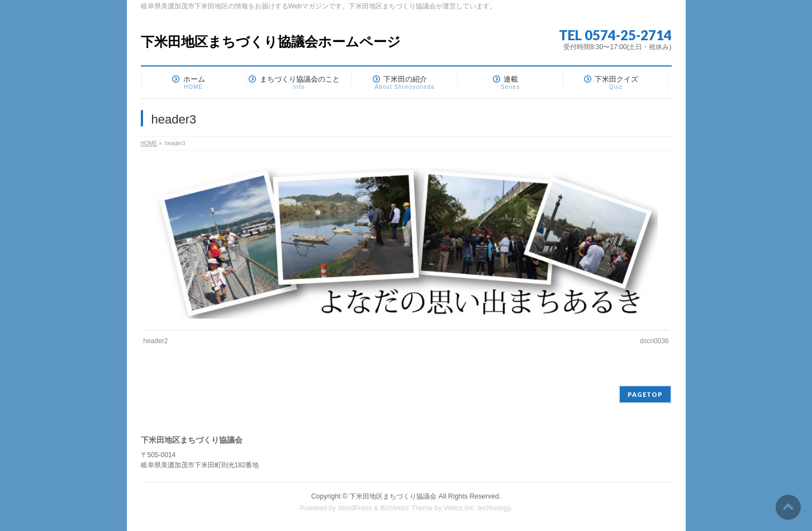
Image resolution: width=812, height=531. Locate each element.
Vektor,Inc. (460, 508)
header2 (155, 341)
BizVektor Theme (406, 508)
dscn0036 (654, 341)
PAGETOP (645, 394)
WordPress (355, 508)
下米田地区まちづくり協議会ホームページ (271, 42)
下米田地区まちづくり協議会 (393, 496)
